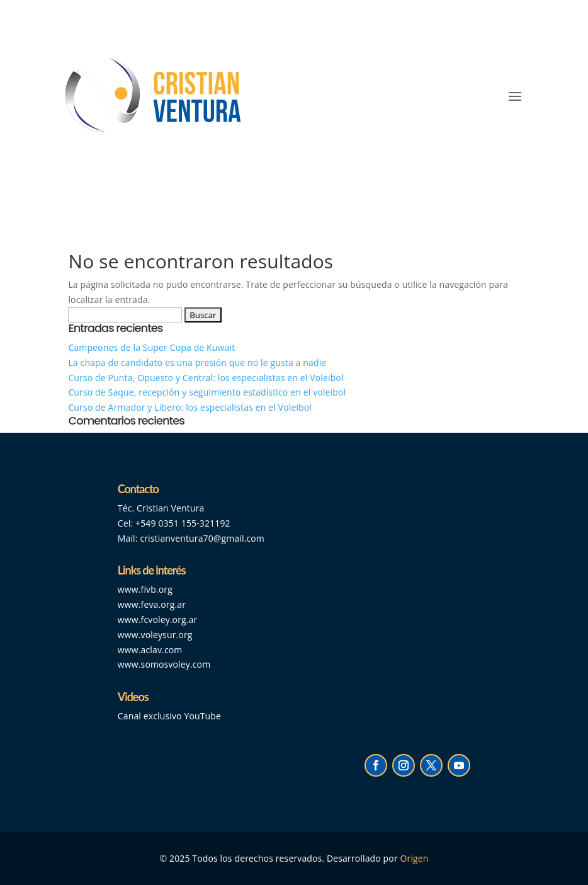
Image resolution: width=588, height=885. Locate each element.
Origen (415, 858)
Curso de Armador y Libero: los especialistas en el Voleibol (190, 407)
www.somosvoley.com (164, 664)
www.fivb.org (145, 589)
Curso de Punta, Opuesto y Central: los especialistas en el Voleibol (206, 378)
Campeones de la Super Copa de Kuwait (153, 347)
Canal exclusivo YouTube (169, 716)
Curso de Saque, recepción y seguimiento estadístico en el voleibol (207, 392)
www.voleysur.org (155, 635)
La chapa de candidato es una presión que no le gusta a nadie (197, 363)
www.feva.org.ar (152, 604)
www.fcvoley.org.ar (158, 619)
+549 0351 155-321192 (183, 523)
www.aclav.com (150, 650)
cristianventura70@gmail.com (202, 538)
